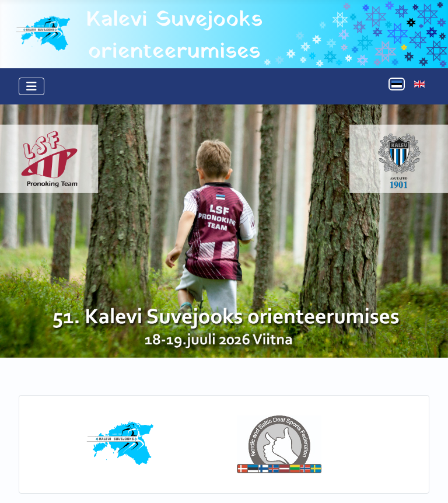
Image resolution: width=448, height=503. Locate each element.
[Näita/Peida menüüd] (32, 86)
